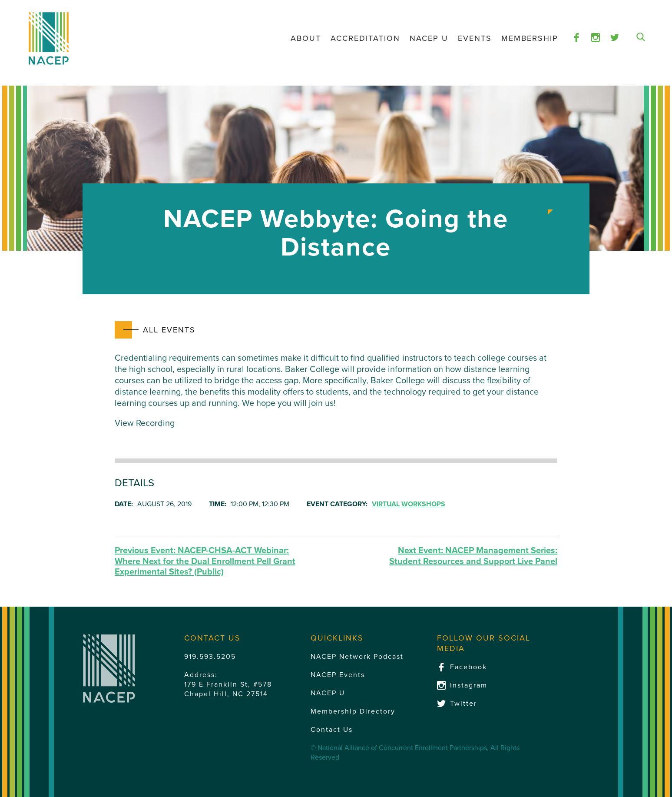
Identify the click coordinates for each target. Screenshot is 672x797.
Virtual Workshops (409, 504)
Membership (530, 38)
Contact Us (332, 730)
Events (475, 38)
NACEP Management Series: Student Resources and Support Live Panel (473, 556)
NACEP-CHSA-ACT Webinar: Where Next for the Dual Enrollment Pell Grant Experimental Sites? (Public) (205, 561)
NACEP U (429, 38)
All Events (169, 330)
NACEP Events (338, 675)
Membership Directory (353, 711)
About (306, 38)
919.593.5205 (210, 657)
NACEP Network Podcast (357, 657)
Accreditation (365, 38)
